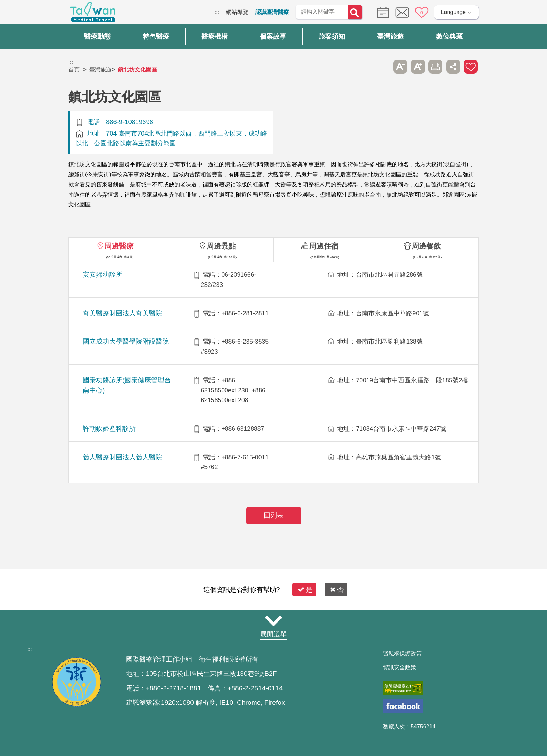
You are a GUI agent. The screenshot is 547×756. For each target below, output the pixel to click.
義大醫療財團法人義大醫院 (122, 457)
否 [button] (337, 590)
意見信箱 (402, 13)
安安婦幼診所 (103, 274)
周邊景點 (221, 246)
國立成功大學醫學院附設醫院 (126, 341)
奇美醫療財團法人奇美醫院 (122, 313)
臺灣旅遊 (100, 70)
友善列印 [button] (435, 67)
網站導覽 (237, 12)
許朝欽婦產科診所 (109, 429)
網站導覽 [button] (273, 621)
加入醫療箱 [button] (471, 67)
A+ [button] (418, 67)
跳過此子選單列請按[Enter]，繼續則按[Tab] (383, 67)
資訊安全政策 (399, 667)
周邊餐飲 (426, 246)
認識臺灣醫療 (272, 12)
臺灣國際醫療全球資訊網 (93, 14)
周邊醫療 (119, 246)
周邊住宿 (324, 246)
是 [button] (305, 590)
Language (453, 12)
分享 (453, 67)
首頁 (74, 70)
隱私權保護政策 (402, 654)
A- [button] (400, 67)
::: (217, 12)
